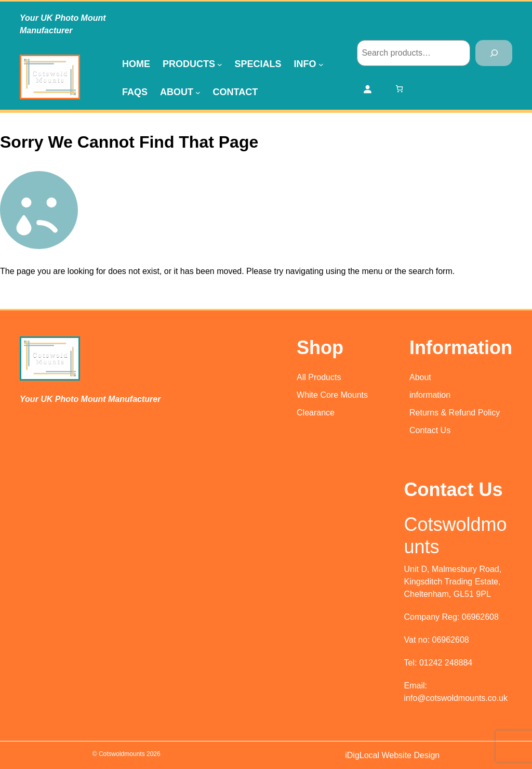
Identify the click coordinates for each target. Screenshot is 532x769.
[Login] (367, 89)
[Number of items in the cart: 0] (399, 89)
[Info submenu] (321, 64)
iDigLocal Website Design (392, 755)
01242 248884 (446, 663)
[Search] (494, 53)
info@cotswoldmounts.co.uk (456, 698)
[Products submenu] (220, 64)
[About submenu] (198, 92)
